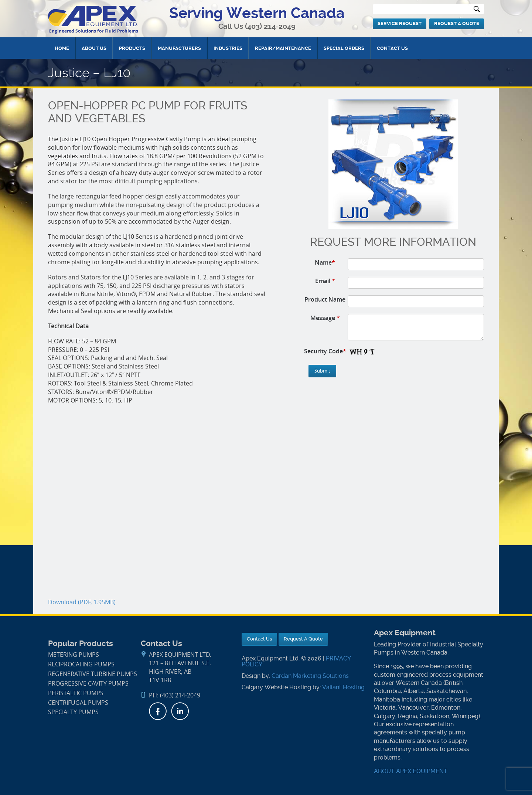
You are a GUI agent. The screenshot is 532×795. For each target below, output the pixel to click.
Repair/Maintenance (283, 48)
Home (62, 48)
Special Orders (344, 48)
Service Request (400, 23)
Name (325, 262)
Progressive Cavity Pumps (88, 684)
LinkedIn (180, 711)
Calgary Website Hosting (276, 687)
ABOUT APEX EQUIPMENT (411, 771)
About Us (94, 48)
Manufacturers (179, 48)
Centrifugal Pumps (78, 703)
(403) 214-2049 (270, 26)
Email (325, 281)
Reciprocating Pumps (81, 664)
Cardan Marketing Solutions (310, 676)
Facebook (158, 711)
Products (132, 48)
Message (325, 318)
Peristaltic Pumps (76, 693)
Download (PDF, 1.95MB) (82, 602)
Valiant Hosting (343, 687)
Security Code (325, 351)
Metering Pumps (74, 655)
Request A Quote (457, 23)
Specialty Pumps (73, 712)
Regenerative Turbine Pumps (93, 674)
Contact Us (392, 48)
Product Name (325, 299)
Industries (228, 48)
